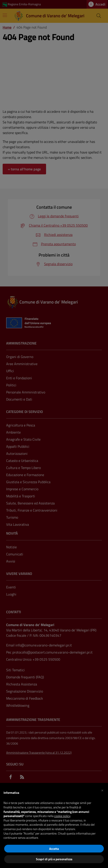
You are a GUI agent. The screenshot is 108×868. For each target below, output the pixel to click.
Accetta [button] (54, 849)
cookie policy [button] (62, 816)
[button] (102, 790)
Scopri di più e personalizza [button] (54, 859)
